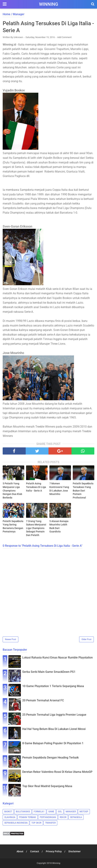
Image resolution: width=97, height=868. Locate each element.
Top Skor (36, 823)
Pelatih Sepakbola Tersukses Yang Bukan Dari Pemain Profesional (83, 490)
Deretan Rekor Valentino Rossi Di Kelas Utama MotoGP (57, 772)
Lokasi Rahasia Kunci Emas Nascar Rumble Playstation (58, 658)
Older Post (86, 639)
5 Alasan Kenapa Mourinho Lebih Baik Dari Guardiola (59, 526)
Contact (35, 851)
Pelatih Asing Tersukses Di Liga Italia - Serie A (36, 487)
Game (51, 812)
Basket (8, 812)
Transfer (50, 823)
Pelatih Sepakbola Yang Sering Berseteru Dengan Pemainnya (13, 526)
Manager (71, 812)
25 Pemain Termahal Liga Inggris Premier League (54, 715)
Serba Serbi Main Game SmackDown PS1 (49, 672)
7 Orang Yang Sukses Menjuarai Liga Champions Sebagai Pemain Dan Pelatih (36, 528)
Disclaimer (75, 851)
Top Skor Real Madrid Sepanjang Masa (47, 786)
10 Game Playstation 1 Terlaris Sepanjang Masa (53, 686)
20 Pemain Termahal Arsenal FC (43, 700)
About (20, 851)
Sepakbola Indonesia (16, 823)
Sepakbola (76, 817)
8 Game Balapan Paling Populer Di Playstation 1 (53, 743)
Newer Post (11, 639)
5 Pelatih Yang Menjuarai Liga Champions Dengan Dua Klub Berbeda (12, 490)
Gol (60, 812)
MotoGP (84, 812)
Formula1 (39, 812)
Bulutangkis (23, 812)
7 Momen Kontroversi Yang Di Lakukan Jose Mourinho (59, 489)
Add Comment (64, 37)
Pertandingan (48, 817)
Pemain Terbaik (28, 817)
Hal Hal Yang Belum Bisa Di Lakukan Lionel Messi (54, 729)
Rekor (63, 817)
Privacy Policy (54, 851)
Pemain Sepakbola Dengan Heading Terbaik (50, 758)
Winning (49, 4)
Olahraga (10, 817)
